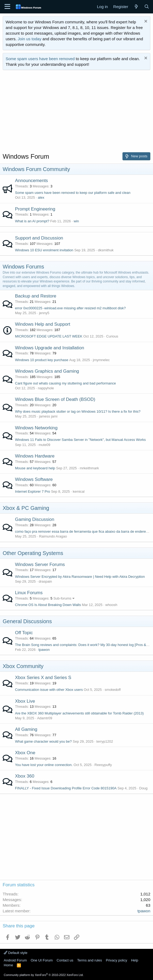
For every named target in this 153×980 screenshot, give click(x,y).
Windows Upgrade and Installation (50, 348)
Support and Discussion (39, 238)
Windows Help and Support (43, 324)
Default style (16, 953)
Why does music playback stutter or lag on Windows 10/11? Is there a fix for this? (78, 411)
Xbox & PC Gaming (26, 508)
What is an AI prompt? (32, 221)
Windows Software (34, 479)
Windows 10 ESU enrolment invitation (44, 250)
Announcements (31, 181)
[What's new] (136, 7)
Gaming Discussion (35, 519)
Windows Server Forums (40, 565)
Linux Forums (29, 593)
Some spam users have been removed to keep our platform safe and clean (73, 193)
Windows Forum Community (36, 169)
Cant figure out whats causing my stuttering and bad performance (66, 383)
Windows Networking (36, 428)
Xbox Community (23, 666)
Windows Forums (23, 267)
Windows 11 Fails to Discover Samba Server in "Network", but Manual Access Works (80, 440)
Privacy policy (116, 960)
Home (8, 965)
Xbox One (25, 753)
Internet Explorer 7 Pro (33, 491)
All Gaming (26, 729)
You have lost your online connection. (44, 765)
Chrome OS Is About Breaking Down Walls (48, 605)
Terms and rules (89, 960)
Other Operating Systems (33, 553)
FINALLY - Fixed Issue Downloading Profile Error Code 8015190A (66, 788)
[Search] (147, 7)
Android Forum (15, 960)
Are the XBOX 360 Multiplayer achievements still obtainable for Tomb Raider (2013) (79, 713)
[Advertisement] (76, 113)
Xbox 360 (25, 776)
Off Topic (24, 633)
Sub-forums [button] (62, 598)
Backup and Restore (36, 296)
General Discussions (27, 621)
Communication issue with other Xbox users (49, 690)
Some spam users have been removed (40, 59)
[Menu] (7, 7)
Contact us (65, 960)
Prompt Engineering (35, 209)
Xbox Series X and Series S (43, 678)
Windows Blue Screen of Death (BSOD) (55, 399)
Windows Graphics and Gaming (47, 371)
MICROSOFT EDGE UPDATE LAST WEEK (49, 336)
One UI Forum (42, 960)
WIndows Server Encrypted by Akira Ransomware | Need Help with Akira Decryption (80, 577)
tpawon (44, 650)
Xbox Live (25, 701)
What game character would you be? (43, 741)
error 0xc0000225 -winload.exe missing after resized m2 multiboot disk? (70, 308)
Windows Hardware (35, 456)
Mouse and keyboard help (35, 468)
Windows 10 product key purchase (42, 360)
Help (135, 960)
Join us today (29, 39)
